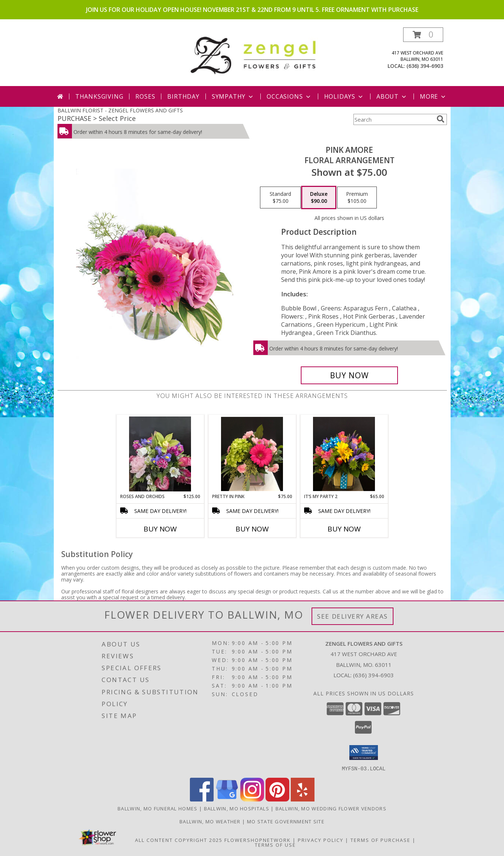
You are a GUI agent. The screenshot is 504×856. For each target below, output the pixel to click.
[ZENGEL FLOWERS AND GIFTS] (255, 54)
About (392, 96)
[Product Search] (393, 119)
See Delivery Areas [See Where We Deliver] (353, 616)
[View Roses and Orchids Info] (160, 454)
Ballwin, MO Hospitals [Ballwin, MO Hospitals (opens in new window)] (237, 808)
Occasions (289, 96)
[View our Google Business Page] (227, 799)
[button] (423, 35)
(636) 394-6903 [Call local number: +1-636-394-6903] (425, 66)
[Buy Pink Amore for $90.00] (350, 375)
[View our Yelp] (303, 799)
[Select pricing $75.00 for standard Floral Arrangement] (280, 198)
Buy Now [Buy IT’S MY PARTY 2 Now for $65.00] (344, 529)
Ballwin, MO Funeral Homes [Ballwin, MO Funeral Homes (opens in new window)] (158, 808)
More (433, 96)
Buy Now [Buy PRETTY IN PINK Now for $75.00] (252, 529)
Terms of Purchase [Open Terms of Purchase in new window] (381, 840)
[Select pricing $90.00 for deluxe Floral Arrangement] (319, 198)
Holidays (344, 96)
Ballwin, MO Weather (210, 821)
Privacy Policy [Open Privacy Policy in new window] (321, 840)
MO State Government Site (286, 821)
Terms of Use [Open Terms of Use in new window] (275, 845)
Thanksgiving (99, 96)
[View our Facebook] (202, 799)
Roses (145, 96)
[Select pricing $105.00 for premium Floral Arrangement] (357, 198)
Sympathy (233, 96)
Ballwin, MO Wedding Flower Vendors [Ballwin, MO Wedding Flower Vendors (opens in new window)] (331, 808)
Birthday (183, 96)
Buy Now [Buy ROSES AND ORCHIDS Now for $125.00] (160, 529)
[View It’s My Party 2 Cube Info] (344, 454)
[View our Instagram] (252, 799)
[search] (441, 119)
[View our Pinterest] (277, 799)
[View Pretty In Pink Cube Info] (252, 454)
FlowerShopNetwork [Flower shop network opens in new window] (258, 840)
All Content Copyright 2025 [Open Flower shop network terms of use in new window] (179, 840)
